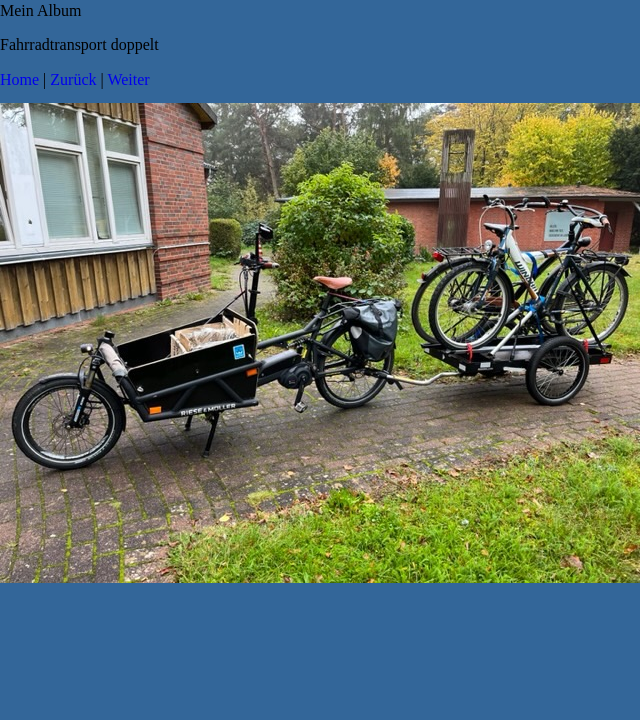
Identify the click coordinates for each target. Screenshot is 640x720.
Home (19, 79)
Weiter (128, 79)
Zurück (73, 79)
